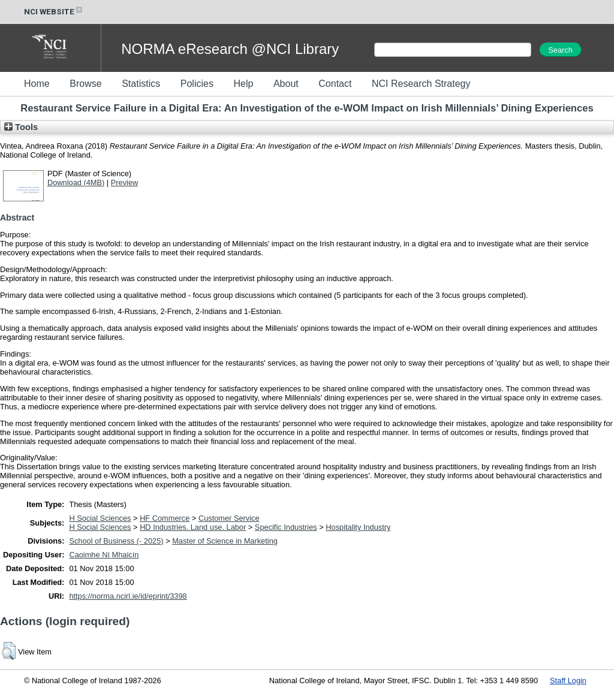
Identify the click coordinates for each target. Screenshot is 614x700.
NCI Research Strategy (421, 84)
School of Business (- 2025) (116, 541)
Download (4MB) (76, 182)
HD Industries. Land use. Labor (193, 527)
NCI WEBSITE (54, 12)
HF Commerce (165, 518)
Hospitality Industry (358, 527)
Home (37, 84)
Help (243, 84)
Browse (85, 84)
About (286, 84)
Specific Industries (286, 527)
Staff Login (568, 681)
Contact (335, 84)
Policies (197, 84)
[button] (9, 651)
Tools (21, 127)
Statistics (141, 84)
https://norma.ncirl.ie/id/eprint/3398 (128, 596)
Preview (125, 182)
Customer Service (229, 518)
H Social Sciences (100, 518)
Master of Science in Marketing (225, 541)
